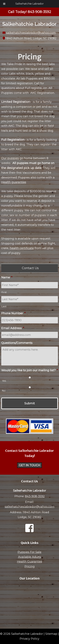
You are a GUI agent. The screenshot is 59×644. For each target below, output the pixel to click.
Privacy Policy (29, 639)
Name (7, 277)
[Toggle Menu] (4, 4)
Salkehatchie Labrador (30, 4)
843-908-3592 (35, 496)
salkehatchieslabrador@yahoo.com (31, 33)
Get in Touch (29, 465)
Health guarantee (14, 182)
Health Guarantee (30, 562)
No (4, 391)
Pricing (30, 566)
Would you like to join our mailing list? (30, 370)
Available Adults (30, 557)
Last (4, 306)
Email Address (13, 328)
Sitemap (51, 634)
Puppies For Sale (29, 552)
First (4, 292)
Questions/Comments (17, 343)
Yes (4, 381)
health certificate (22, 248)
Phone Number (13, 313)
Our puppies (10, 158)
